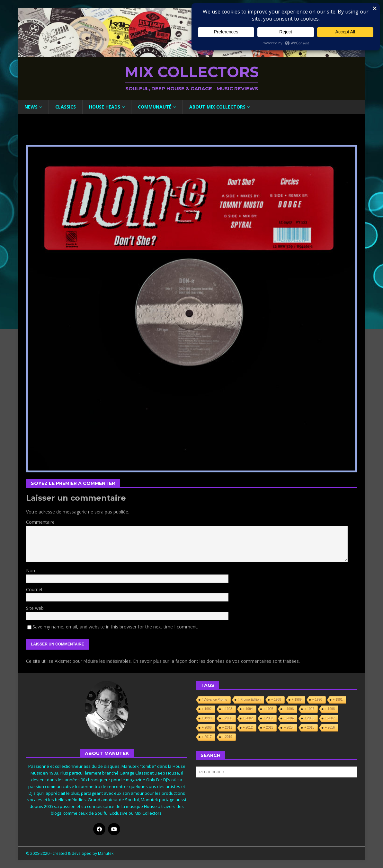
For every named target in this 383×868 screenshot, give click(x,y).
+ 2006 (309, 718)
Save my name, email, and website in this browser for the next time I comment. (115, 627)
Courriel (34, 589)
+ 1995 (268, 709)
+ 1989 (297, 700)
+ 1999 (207, 718)
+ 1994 (248, 709)
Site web (35, 608)
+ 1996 (289, 709)
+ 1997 (309, 709)
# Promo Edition (249, 700)
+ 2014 (289, 728)
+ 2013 (268, 728)
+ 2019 (227, 737)
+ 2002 (248, 718)
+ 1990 (317, 700)
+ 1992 (207, 709)
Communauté (155, 107)
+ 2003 (268, 718)
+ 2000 (227, 718)
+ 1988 (276, 700)
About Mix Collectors (217, 107)
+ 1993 (227, 709)
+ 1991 (338, 700)
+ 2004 (289, 718)
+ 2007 (330, 718)
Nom (31, 570)
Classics (66, 107)
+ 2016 (330, 728)
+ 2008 (207, 728)
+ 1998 (330, 709)
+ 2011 (227, 728)
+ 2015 (309, 728)
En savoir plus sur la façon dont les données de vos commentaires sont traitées (216, 661)
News (31, 107)
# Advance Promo (214, 700)
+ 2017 (207, 737)
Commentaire (40, 522)
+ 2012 (248, 728)
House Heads (105, 107)
